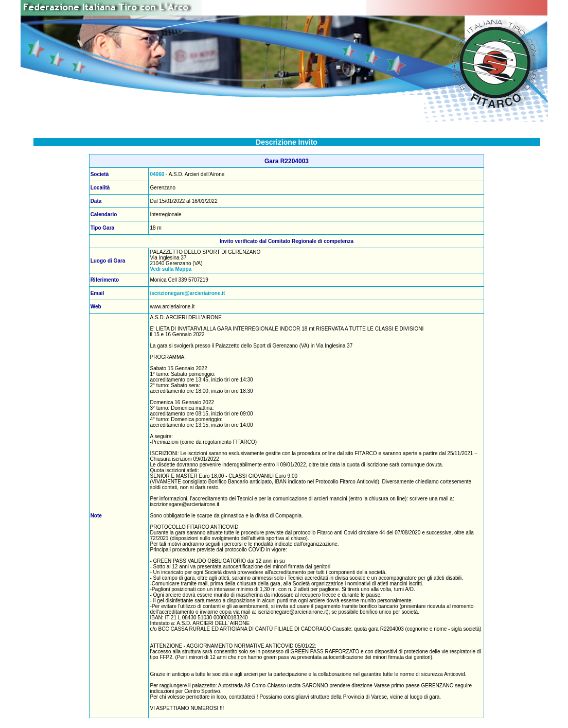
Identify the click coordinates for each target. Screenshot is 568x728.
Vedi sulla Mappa (171, 269)
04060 (157, 174)
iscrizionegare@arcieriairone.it (187, 293)
